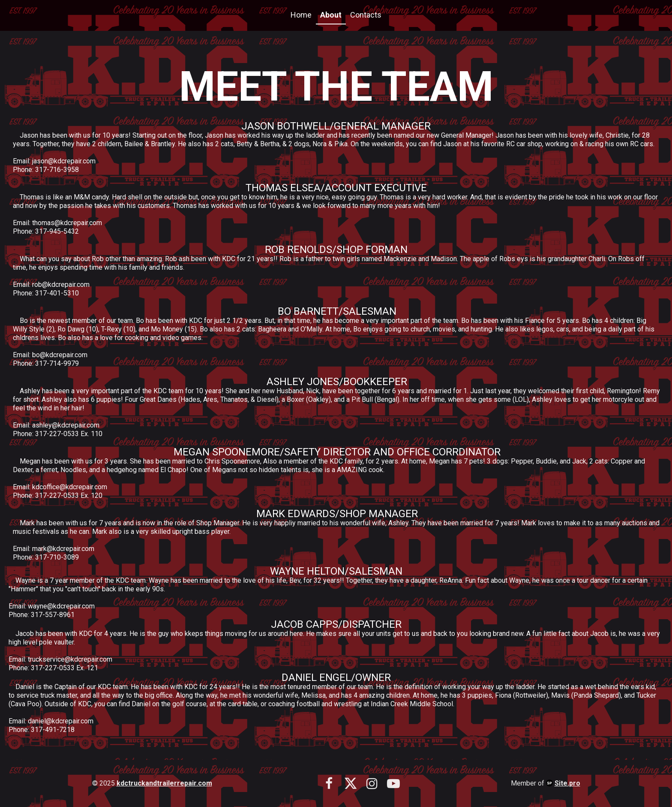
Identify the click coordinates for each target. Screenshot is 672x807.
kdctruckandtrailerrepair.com (164, 783)
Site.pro (567, 783)
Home (301, 15)
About (331, 15)
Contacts (366, 15)
